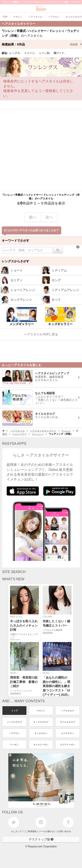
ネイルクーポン (41, 745)
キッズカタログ (41, 722)
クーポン (14, 745)
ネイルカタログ (68, 722)
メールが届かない (47, 831)
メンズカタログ (14, 722)
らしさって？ (17, 831)
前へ (33, 217)
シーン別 (45, 53)
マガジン (41, 711)
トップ (14, 711)
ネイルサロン (41, 733)
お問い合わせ (65, 831)
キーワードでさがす (16, 241)
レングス (15, 53)
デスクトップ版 (41, 839)
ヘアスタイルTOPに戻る (41, 334)
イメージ (30, 53)
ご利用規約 (31, 831)
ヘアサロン (14, 733)
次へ (49, 217)
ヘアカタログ (68, 711)
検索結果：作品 (42, 44)
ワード (60, 53)
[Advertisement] (41, 150)
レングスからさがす (16, 261)
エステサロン (68, 733)
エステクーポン (68, 745)
